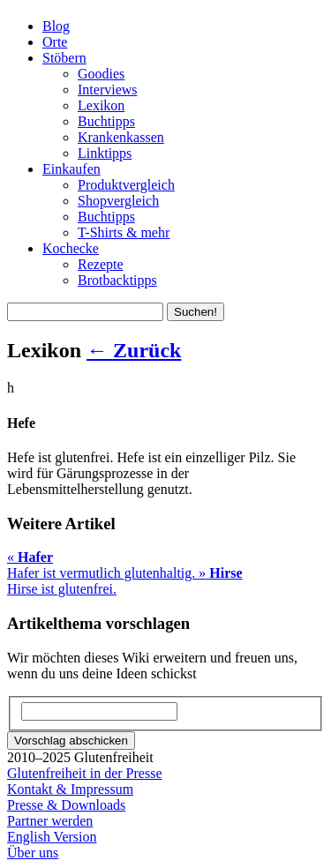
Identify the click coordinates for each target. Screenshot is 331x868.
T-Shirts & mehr (124, 232)
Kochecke (71, 248)
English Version (52, 837)
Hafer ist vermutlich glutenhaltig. (103, 565)
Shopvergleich (118, 201)
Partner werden (50, 821)
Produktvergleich (126, 185)
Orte (55, 42)
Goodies (101, 74)
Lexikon (101, 105)
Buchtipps (106, 121)
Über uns (33, 853)
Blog (56, 26)
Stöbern (64, 58)
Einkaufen (71, 169)
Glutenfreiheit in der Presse (85, 773)
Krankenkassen (121, 137)
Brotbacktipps (117, 280)
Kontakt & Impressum (70, 789)
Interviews (108, 90)
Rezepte (101, 264)
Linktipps (105, 153)
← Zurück (134, 350)
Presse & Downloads (66, 805)
